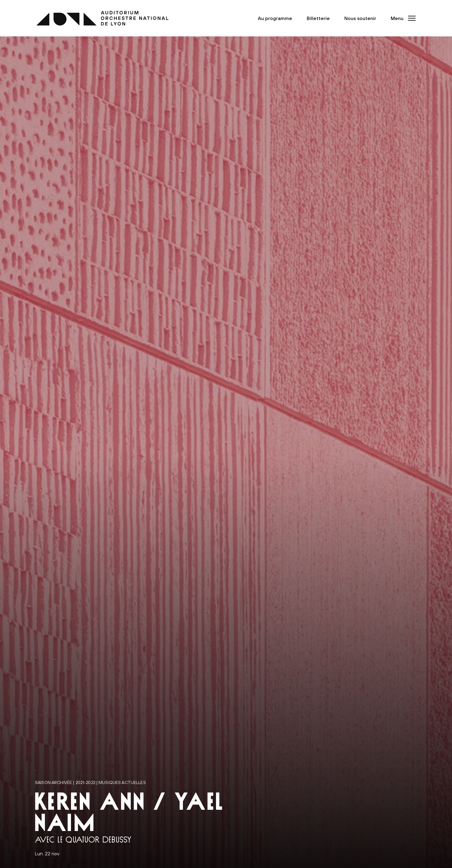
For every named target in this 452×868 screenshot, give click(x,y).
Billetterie (318, 18)
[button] (401, 18)
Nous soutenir (360, 18)
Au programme (275, 18)
